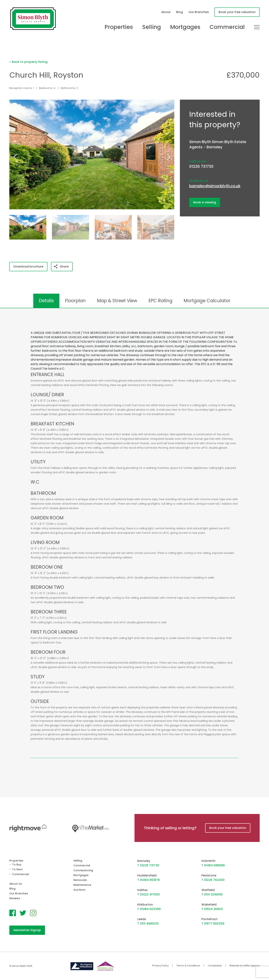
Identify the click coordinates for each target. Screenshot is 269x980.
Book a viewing (205, 202)
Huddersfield (147, 875)
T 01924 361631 (212, 909)
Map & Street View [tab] (117, 301)
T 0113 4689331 (148, 924)
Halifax (142, 890)
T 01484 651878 (149, 880)
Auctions (79, 890)
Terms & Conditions (188, 966)
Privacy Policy (160, 966)
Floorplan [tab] (75, 301)
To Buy (17, 865)
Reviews (15, 898)
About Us (16, 884)
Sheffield (208, 890)
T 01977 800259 (213, 924)
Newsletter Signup (27, 930)
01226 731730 (201, 166)
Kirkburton (145, 905)
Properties (119, 27)
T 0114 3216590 (212, 894)
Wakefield (209, 905)
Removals (80, 880)
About (166, 12)
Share (61, 267)
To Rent (17, 869)
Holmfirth (208, 861)
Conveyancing (83, 870)
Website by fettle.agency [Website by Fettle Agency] (245, 966)
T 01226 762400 (213, 880)
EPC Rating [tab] (160, 301)
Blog (180, 12)
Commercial (227, 27)
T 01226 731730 (148, 865)
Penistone (209, 875)
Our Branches (199, 12)
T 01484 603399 (149, 909)
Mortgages (185, 27)
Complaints (215, 966)
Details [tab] (46, 301)
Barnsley (144, 861)
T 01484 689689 (213, 865)
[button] (170, 157)
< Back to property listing (28, 62)
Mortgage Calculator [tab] (207, 301)
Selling (151, 27)
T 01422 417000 (149, 894)
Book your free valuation (237, 12)
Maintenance (82, 885)
